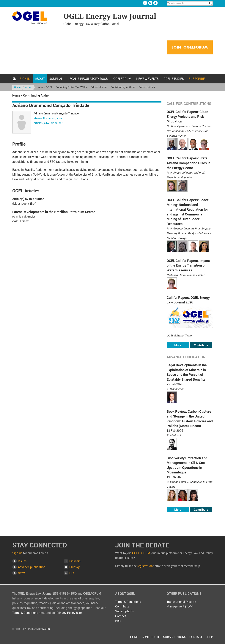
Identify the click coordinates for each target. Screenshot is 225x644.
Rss (155, 3)
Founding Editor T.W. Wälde (72, 87)
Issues (22, 561)
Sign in (25, 79)
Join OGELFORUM (190, 48)
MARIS (46, 629)
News (22, 573)
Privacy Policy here (69, 613)
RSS (72, 573)
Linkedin (145, 3)
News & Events (147, 79)
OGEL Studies (174, 79)
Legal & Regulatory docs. (88, 79)
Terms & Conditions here (28, 613)
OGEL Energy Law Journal (36, 18)
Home (15, 79)
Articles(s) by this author (48, 123)
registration (145, 566)
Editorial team (99, 87)
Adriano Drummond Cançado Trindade (56, 113)
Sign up (17, 553)
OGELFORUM (122, 79)
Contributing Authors (123, 87)
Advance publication (32, 567)
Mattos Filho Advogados (48, 118)
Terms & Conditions (128, 602)
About (40, 79)
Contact (121, 616)
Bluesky (150, 3)
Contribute (201, 345)
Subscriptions (147, 87)
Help (118, 621)
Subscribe (197, 79)
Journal (56, 79)
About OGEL (45, 87)
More (178, 345)
